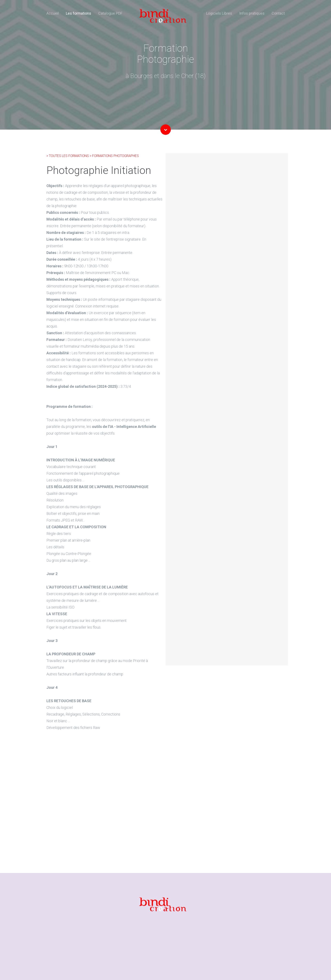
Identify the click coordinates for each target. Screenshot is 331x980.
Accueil (53, 13)
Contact (278, 13)
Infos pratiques (252, 13)
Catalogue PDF (110, 13)
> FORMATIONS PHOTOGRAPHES (114, 156)
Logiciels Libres (219, 13)
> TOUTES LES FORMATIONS (68, 156)
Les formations (79, 13)
